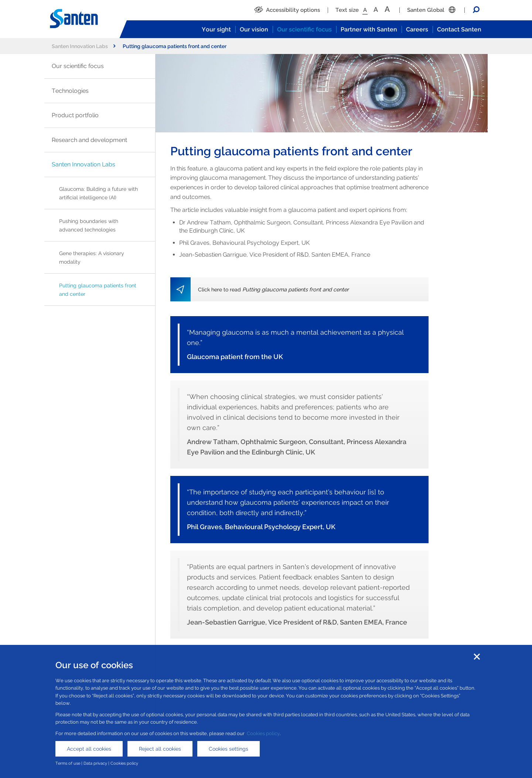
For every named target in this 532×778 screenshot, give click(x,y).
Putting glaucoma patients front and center (98, 290)
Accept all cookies (89, 749)
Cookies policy (263, 733)
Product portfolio (75, 115)
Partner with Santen (369, 29)
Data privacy (95, 763)
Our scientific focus (304, 29)
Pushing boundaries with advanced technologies (89, 225)
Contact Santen (459, 29)
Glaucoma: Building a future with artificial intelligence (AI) (98, 193)
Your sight (216, 29)
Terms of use (68, 763)
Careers (417, 29)
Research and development (89, 140)
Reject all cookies (160, 749)
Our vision (254, 29)
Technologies (70, 91)
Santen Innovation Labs (83, 46)
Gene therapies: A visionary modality (92, 257)
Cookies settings (229, 749)
